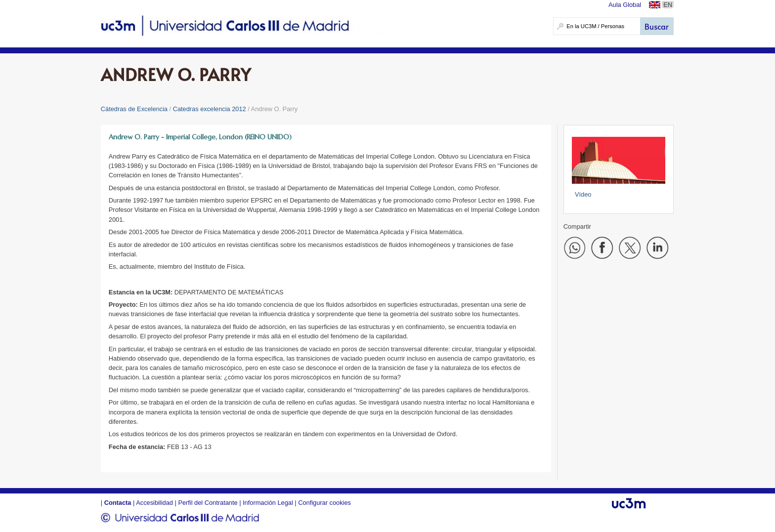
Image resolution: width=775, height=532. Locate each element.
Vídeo (583, 194)
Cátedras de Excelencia (134, 109)
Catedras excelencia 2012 (210, 109)
